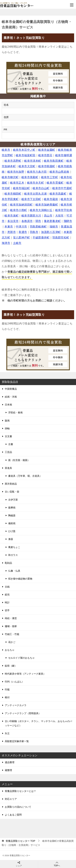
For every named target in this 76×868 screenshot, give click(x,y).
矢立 (7, 733)
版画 (7, 421)
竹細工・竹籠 (12, 634)
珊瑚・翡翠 (11, 626)
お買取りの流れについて (18, 807)
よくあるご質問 (13, 815)
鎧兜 (7, 595)
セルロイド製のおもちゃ (21, 658)
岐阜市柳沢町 (10, 177)
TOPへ (57, 864)
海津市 (6, 243)
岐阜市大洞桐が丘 (41, 210)
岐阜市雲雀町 (55, 183)
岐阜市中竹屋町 (62, 188)
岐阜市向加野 (16, 172)
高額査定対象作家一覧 (17, 741)
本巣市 (9, 227)
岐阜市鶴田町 (13, 194)
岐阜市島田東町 (54, 161)
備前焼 (12, 523)
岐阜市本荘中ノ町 (24, 150)
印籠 (7, 690)
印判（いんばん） (14, 682)
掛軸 (7, 428)
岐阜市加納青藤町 (47, 205)
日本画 (8, 405)
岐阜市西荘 (45, 155)
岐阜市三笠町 (50, 177)
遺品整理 (10, 762)
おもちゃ (10, 650)
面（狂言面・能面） (19, 460)
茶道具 (8, 468)
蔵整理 (8, 770)
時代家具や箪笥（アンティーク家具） (25, 674)
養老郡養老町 (52, 221)
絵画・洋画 (11, 397)
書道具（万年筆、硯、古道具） (25, 476)
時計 (7, 602)
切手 (7, 610)
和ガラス (13, 555)
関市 (38, 221)
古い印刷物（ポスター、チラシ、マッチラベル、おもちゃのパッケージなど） (38, 723)
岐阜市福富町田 (26, 155)
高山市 (48, 216)
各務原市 (27, 221)
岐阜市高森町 (58, 194)
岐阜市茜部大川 (31, 216)
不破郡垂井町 (41, 238)
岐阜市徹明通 (64, 155)
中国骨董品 (11, 389)
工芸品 (8, 452)
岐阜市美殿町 (30, 177)
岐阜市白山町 (41, 188)
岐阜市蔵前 (51, 199)
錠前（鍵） (11, 666)
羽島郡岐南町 (38, 227)
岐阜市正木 (17, 183)
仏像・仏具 (14, 571)
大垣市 (59, 216)
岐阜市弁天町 (36, 183)
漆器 (11, 539)
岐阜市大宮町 (27, 166)
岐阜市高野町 (13, 161)
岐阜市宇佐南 (64, 210)
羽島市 (34, 232)
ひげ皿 (12, 531)
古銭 (7, 587)
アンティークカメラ (16, 705)
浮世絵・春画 (15, 413)
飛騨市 (68, 221)
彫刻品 (8, 563)
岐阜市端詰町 (21, 188)
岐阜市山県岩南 (59, 172)
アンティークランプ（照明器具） (23, 713)
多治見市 (13, 221)
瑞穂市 (54, 227)
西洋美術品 (11, 484)
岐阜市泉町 (11, 216)
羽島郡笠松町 (61, 238)
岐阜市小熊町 (19, 210)
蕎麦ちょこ (14, 547)
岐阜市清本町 (33, 161)
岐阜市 (6, 150)
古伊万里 (13, 500)
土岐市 (17, 243)
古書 (11, 444)
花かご (12, 642)
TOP (20, 841)
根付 (7, 697)
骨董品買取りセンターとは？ (20, 791)
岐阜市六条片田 (37, 172)
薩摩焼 (12, 508)
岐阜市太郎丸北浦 (35, 194)
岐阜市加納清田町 (21, 205)
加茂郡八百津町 (51, 232)
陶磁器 (12, 515)
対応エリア (11, 799)
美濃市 (23, 232)
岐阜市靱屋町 (47, 166)
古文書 (8, 436)
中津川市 (21, 227)
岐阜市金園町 (47, 150)
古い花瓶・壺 (12, 492)
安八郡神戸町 (21, 238)
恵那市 (12, 232)
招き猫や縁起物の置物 (20, 579)
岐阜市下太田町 (31, 199)
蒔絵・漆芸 (11, 618)
